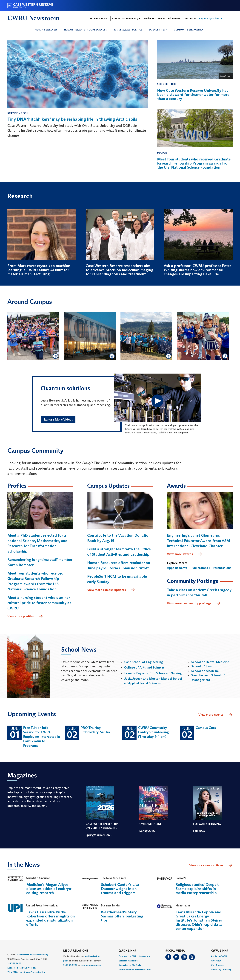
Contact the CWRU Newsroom (134, 956)
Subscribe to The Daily (130, 965)
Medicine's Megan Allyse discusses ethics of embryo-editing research (49, 889)
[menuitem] (46, 30)
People (162, 153)
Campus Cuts (206, 728)
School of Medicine (205, 671)
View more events (216, 715)
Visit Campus (218, 965)
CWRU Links (219, 951)
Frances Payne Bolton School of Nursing (153, 673)
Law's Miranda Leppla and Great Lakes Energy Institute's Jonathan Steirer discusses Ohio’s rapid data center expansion (199, 920)
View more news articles (206, 865)
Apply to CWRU (219, 956)
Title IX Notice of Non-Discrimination (26, 972)
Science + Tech (158, 30)
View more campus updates (111, 590)
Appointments (177, 568)
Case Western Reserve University (32, 955)
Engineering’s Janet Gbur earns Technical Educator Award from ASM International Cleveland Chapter (198, 541)
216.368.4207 (70, 965)
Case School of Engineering (144, 662)
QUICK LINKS (127, 951)
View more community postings (194, 603)
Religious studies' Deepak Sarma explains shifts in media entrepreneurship (197, 889)
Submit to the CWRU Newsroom (135, 969)
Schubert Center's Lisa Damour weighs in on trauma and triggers (120, 889)
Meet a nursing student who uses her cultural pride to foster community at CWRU (39, 603)
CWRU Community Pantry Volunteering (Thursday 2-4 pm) (153, 732)
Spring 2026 (147, 831)
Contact (190, 18)
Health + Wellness (46, 30)
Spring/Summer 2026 (99, 835)
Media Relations (154, 18)
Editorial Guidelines (128, 961)
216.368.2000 (14, 963)
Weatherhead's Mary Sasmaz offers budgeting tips (122, 916)
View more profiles (25, 616)
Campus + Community (126, 18)
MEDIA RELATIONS (76, 951)
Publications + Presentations (211, 568)
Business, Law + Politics (128, 30)
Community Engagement (189, 30)
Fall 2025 (199, 831)
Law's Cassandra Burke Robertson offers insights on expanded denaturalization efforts (51, 918)
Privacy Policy (29, 968)
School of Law (201, 666)
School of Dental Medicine (210, 662)
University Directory (221, 969)
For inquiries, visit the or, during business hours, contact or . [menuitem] (83, 961)
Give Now (216, 961)
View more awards (185, 554)
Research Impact (99, 18)
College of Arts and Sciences (144, 667)
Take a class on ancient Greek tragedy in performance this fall (199, 593)
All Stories (174, 18)
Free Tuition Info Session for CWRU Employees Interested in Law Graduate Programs (41, 737)
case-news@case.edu (91, 965)
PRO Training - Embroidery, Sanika (95, 730)
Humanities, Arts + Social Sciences (86, 30)
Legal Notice (14, 968)
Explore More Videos (58, 419)
